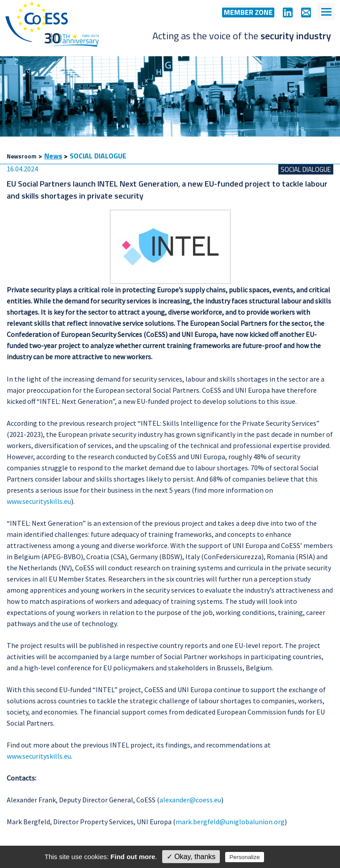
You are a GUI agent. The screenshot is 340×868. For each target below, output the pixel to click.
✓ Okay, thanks (191, 857)
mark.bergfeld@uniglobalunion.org (230, 822)
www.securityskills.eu (39, 501)
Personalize (245, 857)
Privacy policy (285, 857)
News (53, 156)
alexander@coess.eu (190, 800)
